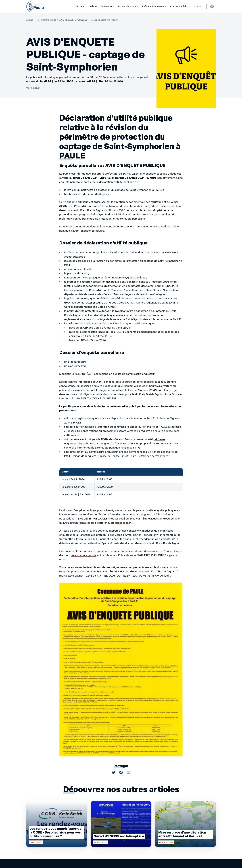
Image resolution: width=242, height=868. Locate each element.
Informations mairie (46, 20)
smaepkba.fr (130, 448)
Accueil (30, 20)
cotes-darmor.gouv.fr (141, 514)
